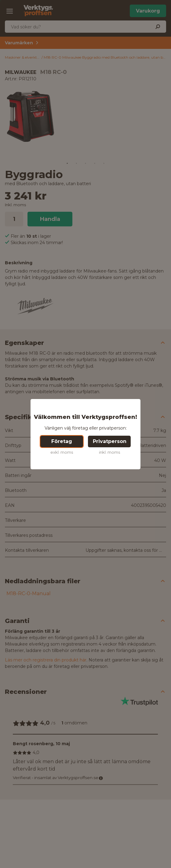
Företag (62, 441)
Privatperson (110, 441)
